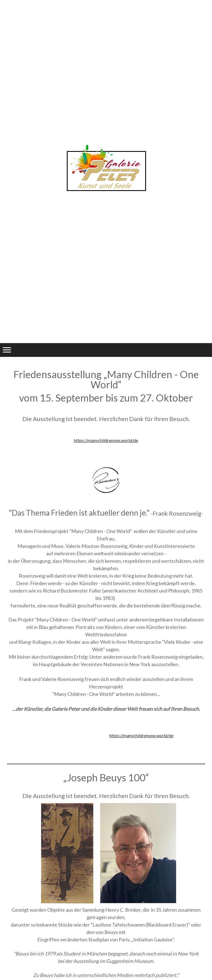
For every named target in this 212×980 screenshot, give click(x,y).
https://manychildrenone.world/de (106, 440)
